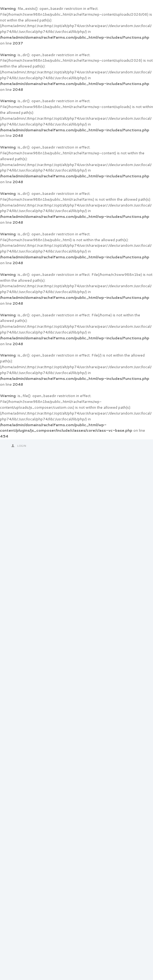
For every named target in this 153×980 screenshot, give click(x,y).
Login (22, 446)
